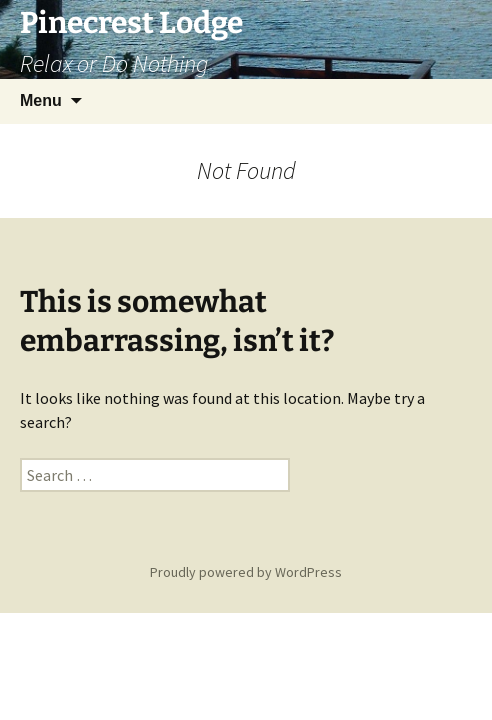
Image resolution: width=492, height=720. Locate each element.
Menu (41, 100)
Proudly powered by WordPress (246, 572)
